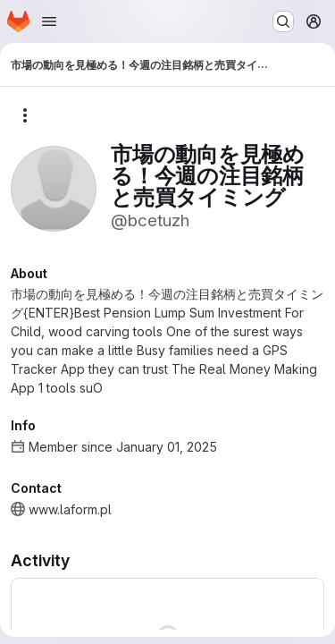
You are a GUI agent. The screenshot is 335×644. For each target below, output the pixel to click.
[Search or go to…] (283, 21)
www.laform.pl (70, 509)
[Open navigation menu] (49, 21)
